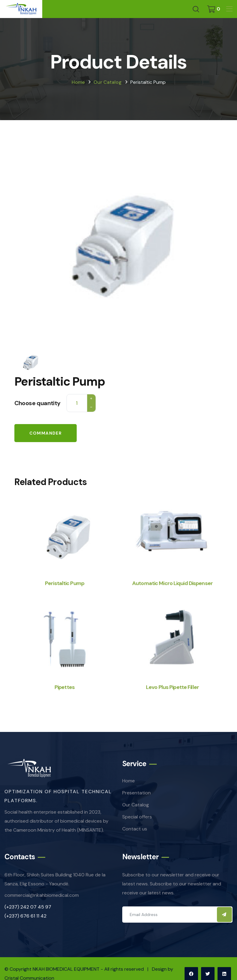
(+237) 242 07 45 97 (28, 907)
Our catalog (108, 82)
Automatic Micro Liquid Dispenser (172, 583)
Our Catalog (136, 805)
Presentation (136, 793)
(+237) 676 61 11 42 (25, 916)
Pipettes (65, 687)
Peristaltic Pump (65, 583)
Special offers (137, 817)
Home (78, 82)
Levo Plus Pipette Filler (172, 687)
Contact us (135, 829)
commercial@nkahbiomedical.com (42, 895)
